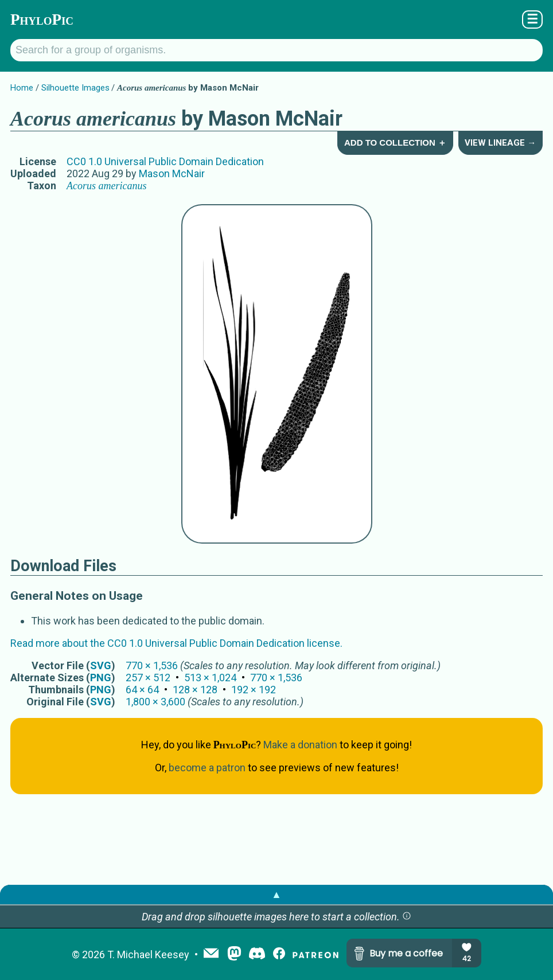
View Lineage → (500, 143)
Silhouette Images (75, 88)
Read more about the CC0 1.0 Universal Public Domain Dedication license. (176, 643)
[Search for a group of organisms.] (276, 50)
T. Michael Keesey (148, 954)
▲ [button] (276, 894)
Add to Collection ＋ (395, 142)
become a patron (207, 768)
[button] (407, 917)
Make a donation (300, 745)
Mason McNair (172, 173)
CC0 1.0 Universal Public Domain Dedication (165, 161)
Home (22, 88)
